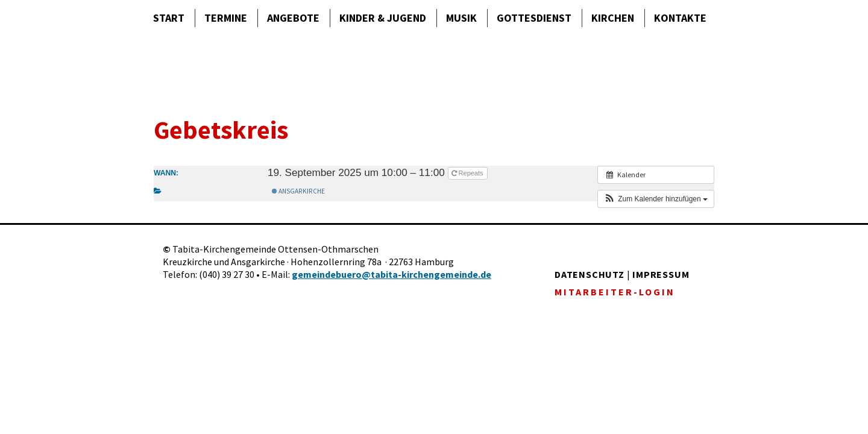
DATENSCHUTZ (590, 274)
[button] (656, 199)
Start (169, 18)
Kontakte (680, 18)
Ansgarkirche (298, 191)
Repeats (468, 173)
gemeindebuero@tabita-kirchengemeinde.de (392, 274)
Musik (461, 18)
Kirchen (613, 18)
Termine (226, 18)
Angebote (293, 18)
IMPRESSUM (661, 274)
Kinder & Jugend (383, 18)
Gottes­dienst (534, 18)
